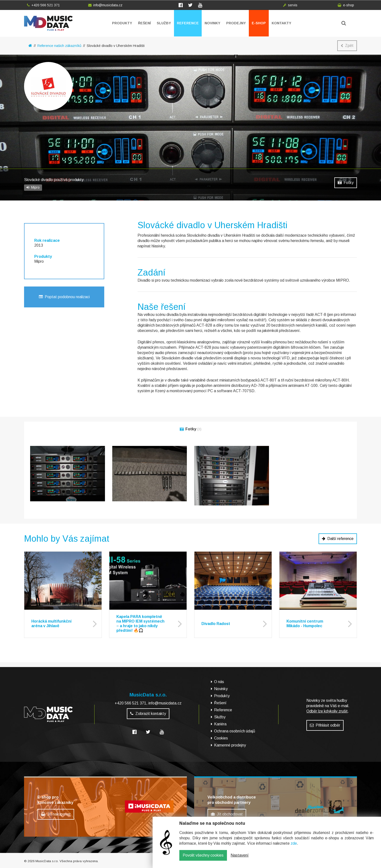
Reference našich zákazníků (59, 46)
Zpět (347, 46)
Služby (164, 23)
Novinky (212, 23)
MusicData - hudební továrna (48, 23)
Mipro (33, 187)
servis (290, 5)
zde (294, 847)
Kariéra (220, 724)
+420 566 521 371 (43, 5)
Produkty (122, 23)
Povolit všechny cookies (203, 859)
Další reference (338, 539)
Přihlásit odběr (325, 725)
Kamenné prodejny (230, 745)
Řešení (144, 23)
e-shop (346, 5)
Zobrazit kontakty (148, 714)
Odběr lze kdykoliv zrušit (327, 711)
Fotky (346, 183)
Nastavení (240, 859)
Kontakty (281, 23)
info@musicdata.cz (105, 5)
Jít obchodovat (227, 814)
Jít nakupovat (56, 814)
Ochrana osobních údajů (235, 731)
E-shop (259, 23)
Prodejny (236, 23)
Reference (188, 23)
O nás (219, 682)
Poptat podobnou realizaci (64, 297)
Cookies (221, 738)
